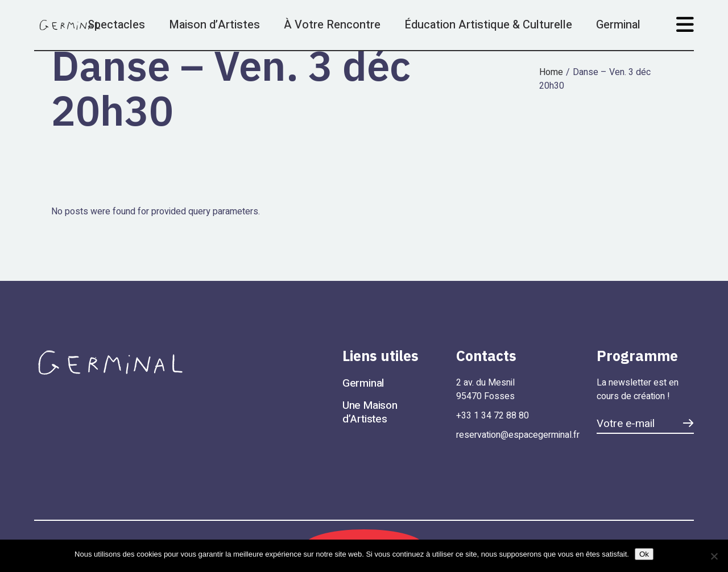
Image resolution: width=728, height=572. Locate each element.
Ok (644, 554)
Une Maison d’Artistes (370, 412)
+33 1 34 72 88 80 (493, 416)
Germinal (363, 383)
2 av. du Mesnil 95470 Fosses (487, 389)
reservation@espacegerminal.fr (518, 435)
